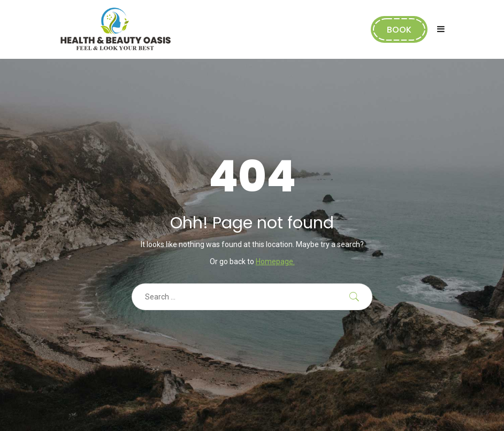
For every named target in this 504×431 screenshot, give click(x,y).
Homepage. (275, 261)
